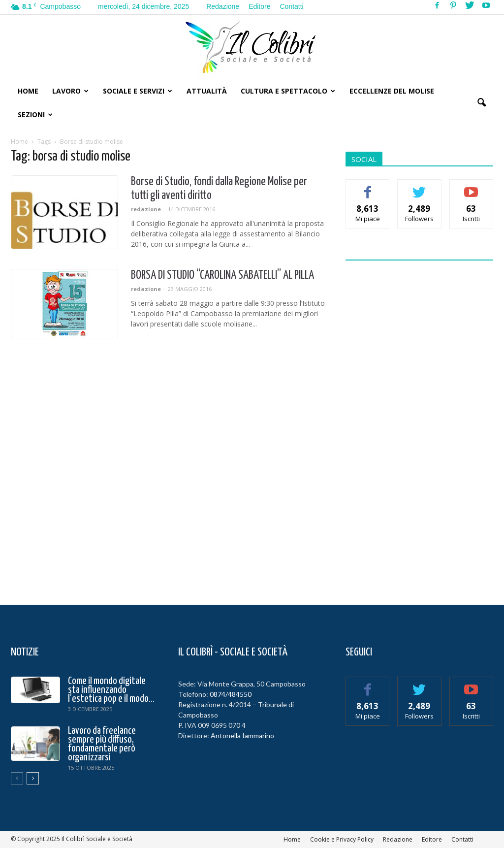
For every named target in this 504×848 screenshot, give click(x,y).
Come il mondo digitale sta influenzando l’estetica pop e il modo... (111, 690)
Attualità (207, 91)
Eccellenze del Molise (392, 91)
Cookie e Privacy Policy (342, 839)
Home (28, 91)
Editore (259, 6)
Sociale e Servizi (138, 91)
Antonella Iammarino (242, 735)
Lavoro (70, 91)
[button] (481, 103)
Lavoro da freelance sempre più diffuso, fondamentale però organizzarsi (102, 744)
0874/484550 (231, 694)
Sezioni (35, 114)
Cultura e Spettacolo (288, 91)
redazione (146, 209)
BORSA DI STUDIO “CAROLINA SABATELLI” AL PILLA (222, 276)
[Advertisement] (419, 426)
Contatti (291, 6)
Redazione (223, 6)
